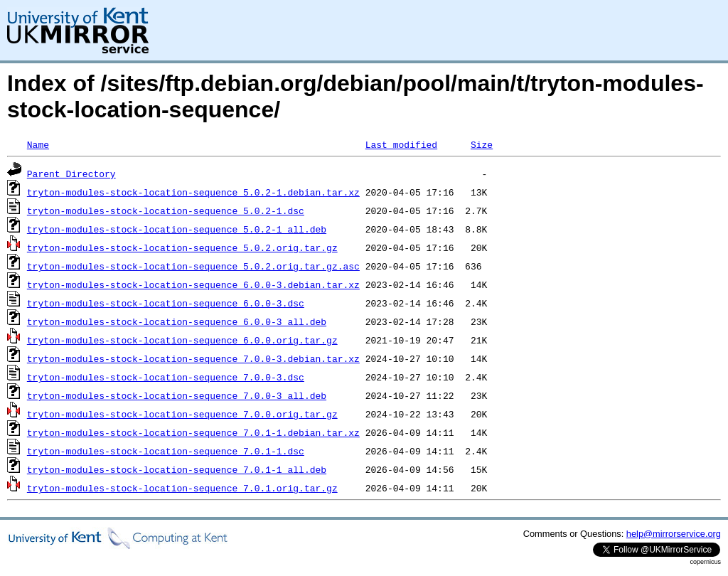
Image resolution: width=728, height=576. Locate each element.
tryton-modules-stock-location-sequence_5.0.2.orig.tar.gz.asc (193, 266)
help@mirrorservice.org (674, 534)
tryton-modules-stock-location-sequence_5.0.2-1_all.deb (177, 229)
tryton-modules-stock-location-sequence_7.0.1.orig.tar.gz (182, 488)
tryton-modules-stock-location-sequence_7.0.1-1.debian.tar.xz (193, 432)
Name (38, 144)
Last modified (401, 144)
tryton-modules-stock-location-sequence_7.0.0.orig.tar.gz (182, 414)
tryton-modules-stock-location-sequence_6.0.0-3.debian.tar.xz (193, 284)
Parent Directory (71, 174)
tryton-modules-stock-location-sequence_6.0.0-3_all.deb (177, 321)
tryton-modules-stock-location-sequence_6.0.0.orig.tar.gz (182, 340)
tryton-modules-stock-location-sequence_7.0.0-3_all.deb (177, 395)
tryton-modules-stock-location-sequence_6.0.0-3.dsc (166, 303)
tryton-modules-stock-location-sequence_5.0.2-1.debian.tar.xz (193, 192)
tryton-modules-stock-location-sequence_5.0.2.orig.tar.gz (182, 247)
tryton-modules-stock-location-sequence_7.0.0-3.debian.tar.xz (193, 358)
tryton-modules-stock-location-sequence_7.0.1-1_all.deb (177, 469)
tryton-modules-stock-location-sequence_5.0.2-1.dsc (166, 210)
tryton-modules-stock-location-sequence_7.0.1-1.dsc (166, 451)
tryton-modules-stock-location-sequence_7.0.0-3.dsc (166, 377)
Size (482, 144)
